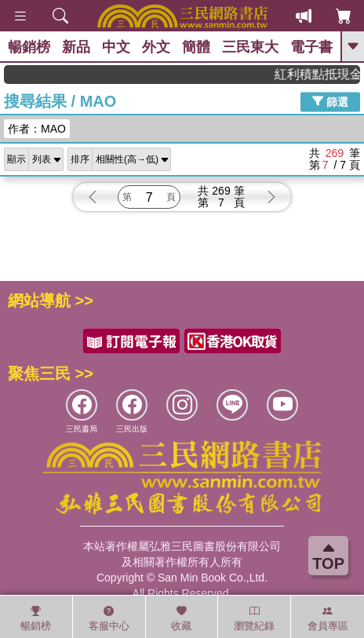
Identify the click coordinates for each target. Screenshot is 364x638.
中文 (116, 47)
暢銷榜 (29, 47)
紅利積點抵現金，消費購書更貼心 (323, 74)
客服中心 (109, 618)
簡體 (196, 47)
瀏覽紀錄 (254, 618)
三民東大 (250, 47)
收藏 (181, 618)
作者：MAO (37, 129)
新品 (76, 47)
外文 (156, 47)
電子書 (311, 47)
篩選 (330, 101)
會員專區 (328, 618)
